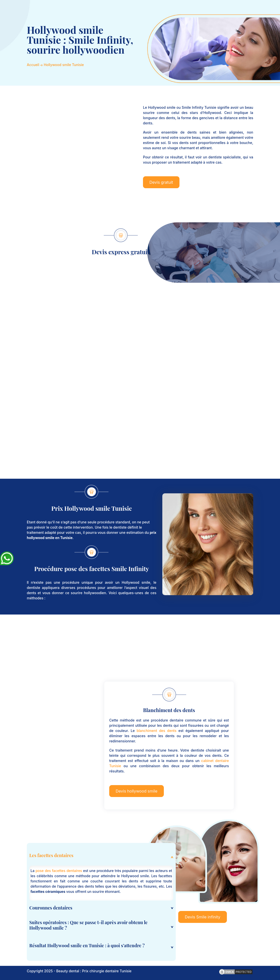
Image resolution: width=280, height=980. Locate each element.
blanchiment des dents (157, 731)
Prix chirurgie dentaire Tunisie (107, 971)
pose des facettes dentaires (59, 871)
